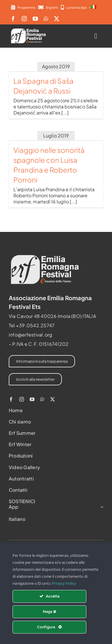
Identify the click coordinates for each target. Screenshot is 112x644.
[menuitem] (94, 7)
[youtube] (35, 19)
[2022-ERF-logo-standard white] (29, 29)
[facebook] (13, 19)
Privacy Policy (64, 584)
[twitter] (57, 19)
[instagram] (24, 19)
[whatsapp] (46, 19)
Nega (50, 612)
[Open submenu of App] (101, 508)
